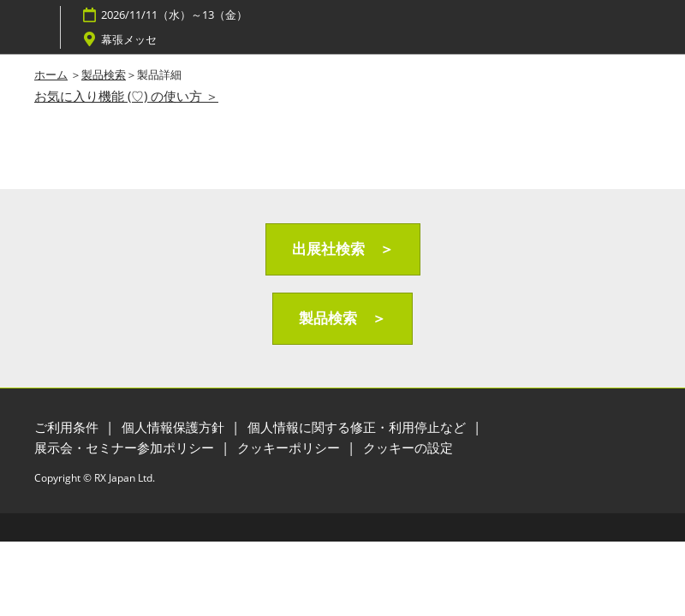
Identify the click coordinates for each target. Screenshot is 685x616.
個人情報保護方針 (175, 427)
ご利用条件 (68, 427)
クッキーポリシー (290, 447)
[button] (343, 249)
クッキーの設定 (408, 447)
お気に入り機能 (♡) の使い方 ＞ (126, 96)
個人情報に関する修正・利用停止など (358, 427)
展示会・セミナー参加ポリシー (126, 447)
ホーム (51, 74)
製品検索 (104, 74)
